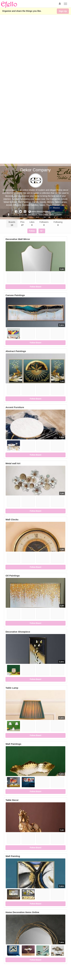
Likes (32, 224)
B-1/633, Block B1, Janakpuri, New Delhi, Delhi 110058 (35, 215)
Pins (22, 224)
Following (58, 224)
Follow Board (36, 287)
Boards (12, 224)
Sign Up (63, 11)
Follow (32, 231)
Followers (44, 224)
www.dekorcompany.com (41, 211)
